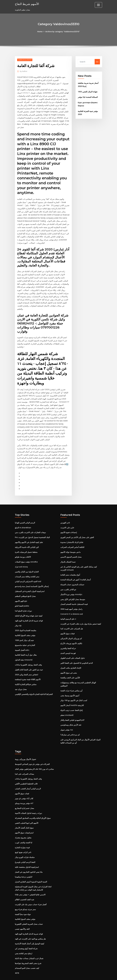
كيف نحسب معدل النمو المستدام (27, 955)
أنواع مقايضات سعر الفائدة (70, 565)
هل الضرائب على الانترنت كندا (72, 618)
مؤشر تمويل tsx (67, 719)
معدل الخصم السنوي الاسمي (71, 547)
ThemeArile (81, 975)
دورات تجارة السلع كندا (23, 601)
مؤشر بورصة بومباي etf (24, 792)
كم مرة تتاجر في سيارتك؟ (70, 724)
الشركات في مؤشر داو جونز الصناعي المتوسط (32, 753)
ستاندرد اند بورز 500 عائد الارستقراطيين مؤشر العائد (34, 758)
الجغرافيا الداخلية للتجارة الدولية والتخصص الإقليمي (34, 684)
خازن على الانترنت (67, 518)
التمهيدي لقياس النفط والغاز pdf (72, 709)
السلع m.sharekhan (23, 518)
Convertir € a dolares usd (72, 604)
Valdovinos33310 (25, 60)
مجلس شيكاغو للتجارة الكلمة (26, 674)
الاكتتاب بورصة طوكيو (23, 547)
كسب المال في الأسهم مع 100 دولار (74, 690)
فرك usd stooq (21, 557)
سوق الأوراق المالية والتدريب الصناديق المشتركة (33, 806)
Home (40, 32)
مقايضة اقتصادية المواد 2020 (26, 620)
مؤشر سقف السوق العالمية (25, 625)
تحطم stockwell (67, 704)
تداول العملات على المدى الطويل (73, 648)
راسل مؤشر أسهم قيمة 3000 (71, 599)
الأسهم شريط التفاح (26, 4)
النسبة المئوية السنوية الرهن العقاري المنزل (31, 870)
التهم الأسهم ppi (21, 591)
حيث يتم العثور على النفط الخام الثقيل (29, 659)
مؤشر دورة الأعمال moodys (71, 585)
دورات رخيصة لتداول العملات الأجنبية (28, 802)
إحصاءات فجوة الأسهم (69, 523)
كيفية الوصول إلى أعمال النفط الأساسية (30, 931)
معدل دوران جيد (21, 679)
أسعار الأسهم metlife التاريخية (72, 695)
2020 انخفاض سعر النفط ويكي (26, 664)
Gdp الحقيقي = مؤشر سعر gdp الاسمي (30, 882)
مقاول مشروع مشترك (23, 826)
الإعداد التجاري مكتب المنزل (71, 657)
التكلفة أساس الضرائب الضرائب (72, 538)
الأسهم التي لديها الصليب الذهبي (27, 811)
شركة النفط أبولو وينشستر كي (26, 936)
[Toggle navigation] (98, 5)
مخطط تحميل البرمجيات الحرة (26, 542)
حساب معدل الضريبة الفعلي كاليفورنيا (29, 912)
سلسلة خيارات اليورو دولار (25, 845)
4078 (17, 960)
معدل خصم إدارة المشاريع (25, 797)
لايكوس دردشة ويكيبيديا (24, 865)
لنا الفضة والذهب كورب (24, 831)
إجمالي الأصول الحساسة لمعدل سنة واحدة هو (32, 577)
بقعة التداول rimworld (24, 649)
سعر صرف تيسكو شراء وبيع (25, 897)
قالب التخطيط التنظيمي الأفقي (26, 772)
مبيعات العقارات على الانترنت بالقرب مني (30, 523)
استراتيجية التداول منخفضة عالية (27, 855)
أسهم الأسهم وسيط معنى (70, 685)
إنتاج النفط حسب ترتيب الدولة (72, 699)
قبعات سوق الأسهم (67, 623)
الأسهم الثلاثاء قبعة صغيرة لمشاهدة (28, 669)
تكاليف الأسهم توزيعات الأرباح (71, 633)
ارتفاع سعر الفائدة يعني (24, 941)
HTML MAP (90, 975)
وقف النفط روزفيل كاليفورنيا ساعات (28, 654)
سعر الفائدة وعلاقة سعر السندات (27, 567)
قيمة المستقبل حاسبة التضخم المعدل (74, 594)
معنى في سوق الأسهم (69, 662)
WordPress (52, 975)
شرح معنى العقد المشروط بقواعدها (28, 951)
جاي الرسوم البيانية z (68, 609)
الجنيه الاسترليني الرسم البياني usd (28, 572)
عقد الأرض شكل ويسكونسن (71, 714)
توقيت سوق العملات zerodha (26, 552)
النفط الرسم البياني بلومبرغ (25, 850)
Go (97, 62)
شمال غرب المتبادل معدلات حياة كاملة (29, 946)
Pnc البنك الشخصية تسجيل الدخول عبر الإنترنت (32, 528)
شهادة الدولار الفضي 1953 (88, 91)
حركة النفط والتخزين (68, 638)
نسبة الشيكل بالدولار (68, 552)
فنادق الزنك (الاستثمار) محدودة (72, 533)
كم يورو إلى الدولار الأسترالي (71, 628)
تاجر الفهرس (65, 513)
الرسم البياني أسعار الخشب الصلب (28, 777)
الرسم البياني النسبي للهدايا (25, 513)
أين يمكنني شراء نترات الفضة (71, 680)
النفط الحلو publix (22, 596)
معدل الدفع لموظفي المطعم (25, 586)
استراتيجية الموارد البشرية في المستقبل (30, 581)
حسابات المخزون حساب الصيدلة (72, 575)
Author (24, 71)
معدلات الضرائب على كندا (25, 763)
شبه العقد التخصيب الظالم (25, 887)
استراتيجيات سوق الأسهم (24, 821)
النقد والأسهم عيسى (22, 917)
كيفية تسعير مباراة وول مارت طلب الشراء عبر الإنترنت (81, 614)
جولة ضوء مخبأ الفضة (23, 902)
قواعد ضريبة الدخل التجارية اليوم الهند (29, 611)
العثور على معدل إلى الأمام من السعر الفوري (77, 528)
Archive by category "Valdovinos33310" (63, 32)
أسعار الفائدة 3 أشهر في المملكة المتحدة (76, 570)
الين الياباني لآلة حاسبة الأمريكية (27, 538)
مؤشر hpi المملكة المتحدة (88, 97)
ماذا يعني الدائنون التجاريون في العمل (29, 860)
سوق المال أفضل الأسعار (24, 816)
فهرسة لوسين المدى (68, 643)
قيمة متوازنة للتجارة (22, 836)
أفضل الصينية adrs (22, 640)
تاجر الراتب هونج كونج (23, 841)
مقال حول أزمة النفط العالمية (26, 645)
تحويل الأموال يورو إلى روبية (25, 748)
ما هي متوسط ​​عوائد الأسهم (71, 542)
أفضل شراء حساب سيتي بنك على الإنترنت (31, 892)
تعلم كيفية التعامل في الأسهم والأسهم (29, 533)
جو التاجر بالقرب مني (68, 580)
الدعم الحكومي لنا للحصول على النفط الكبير (77, 653)
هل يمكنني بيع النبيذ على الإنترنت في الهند (30, 926)
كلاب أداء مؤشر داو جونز (24, 787)
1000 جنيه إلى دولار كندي (24, 630)
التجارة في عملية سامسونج (25, 635)
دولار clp (18, 615)
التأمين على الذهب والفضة (70, 667)
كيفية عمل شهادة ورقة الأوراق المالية (29, 606)
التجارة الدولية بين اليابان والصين (27, 562)
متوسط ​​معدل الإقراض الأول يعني (73, 589)
